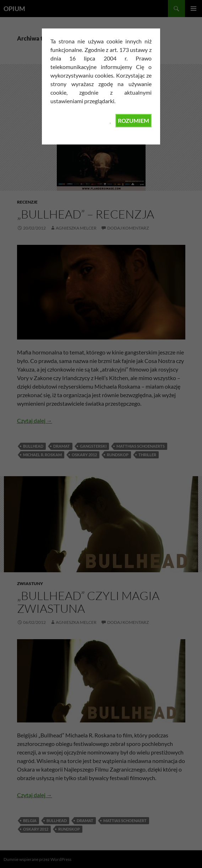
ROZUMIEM (133, 120)
